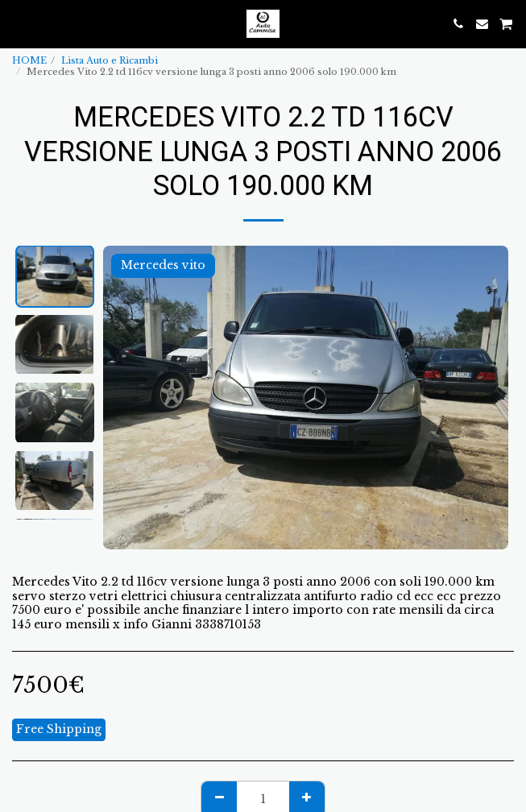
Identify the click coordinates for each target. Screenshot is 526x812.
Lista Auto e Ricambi (110, 60)
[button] (18, 23)
